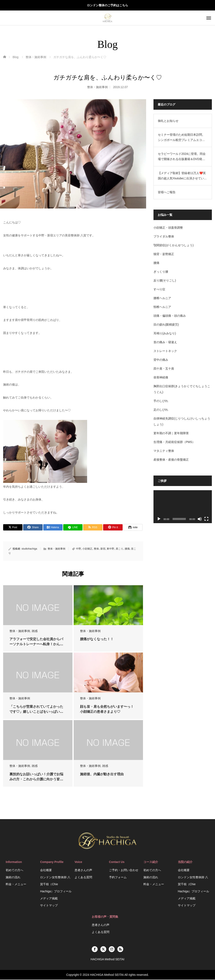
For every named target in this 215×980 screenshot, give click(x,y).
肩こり (119, 549)
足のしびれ (161, 410)
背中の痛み (161, 360)
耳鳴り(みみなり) (165, 333)
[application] (183, 506)
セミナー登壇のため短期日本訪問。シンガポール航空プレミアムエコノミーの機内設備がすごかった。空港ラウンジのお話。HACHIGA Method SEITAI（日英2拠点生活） (182, 138)
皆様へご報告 (167, 192)
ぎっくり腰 (161, 272)
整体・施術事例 (97, 87)
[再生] (160, 519)
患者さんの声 (83, 871)
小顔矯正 (87, 549)
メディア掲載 (49, 899)
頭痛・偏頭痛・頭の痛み (170, 316)
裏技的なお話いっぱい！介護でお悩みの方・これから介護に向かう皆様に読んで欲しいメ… (36, 780)
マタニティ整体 (164, 451)
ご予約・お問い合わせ (124, 871)
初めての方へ (14, 871)
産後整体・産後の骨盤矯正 (172, 460)
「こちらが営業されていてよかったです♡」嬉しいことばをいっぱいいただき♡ (36, 712)
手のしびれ (161, 401)
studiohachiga (29, 549)
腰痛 (127, 549)
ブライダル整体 (164, 236)
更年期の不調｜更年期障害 (172, 433)
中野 (79, 549)
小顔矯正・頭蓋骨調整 (169, 228)
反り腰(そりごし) (165, 280)
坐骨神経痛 (161, 377)
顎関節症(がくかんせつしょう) (174, 245)
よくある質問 (83, 878)
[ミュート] (200, 519)
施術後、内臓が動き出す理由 (102, 775)
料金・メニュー (16, 885)
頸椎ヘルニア (163, 307)
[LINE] (73, 528)
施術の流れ (13, 878)
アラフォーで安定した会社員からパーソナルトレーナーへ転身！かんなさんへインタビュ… (36, 645)
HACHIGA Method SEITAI (107, 975)
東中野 (110, 549)
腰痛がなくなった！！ (97, 640)
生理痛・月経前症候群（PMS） (175, 442)
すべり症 (160, 289)
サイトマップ (49, 906)
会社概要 (46, 871)
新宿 (103, 549)
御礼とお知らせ (169, 121)
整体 (96, 549)
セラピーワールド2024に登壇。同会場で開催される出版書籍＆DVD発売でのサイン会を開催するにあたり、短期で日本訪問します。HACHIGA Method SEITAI (182, 157)
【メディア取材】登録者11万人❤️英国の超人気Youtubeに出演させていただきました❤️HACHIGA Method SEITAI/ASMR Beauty (183, 176)
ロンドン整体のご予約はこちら (107, 5)
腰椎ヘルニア (163, 298)
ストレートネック (166, 351)
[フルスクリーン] (206, 519)
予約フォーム (118, 878)
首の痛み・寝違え (166, 342)
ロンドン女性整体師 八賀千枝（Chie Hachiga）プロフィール (56, 885)
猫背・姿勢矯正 (164, 254)
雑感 (35, 631)
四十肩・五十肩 (164, 369)
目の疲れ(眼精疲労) (167, 324)
